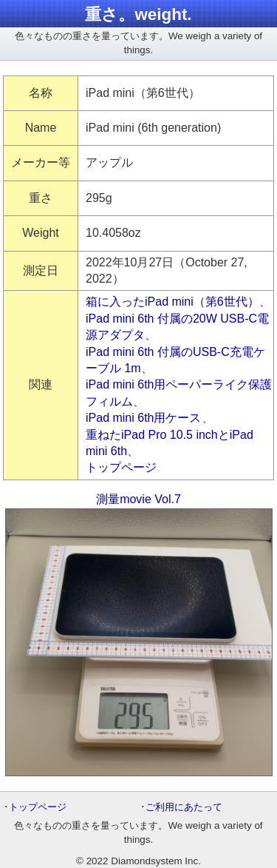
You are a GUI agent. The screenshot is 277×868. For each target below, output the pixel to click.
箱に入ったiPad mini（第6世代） (172, 302)
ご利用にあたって (184, 807)
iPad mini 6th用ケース (144, 418)
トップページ (121, 467)
